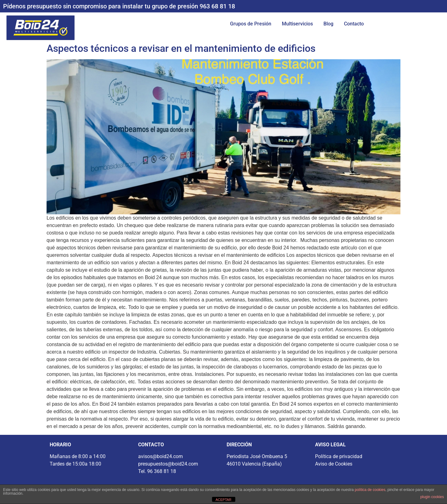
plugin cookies (432, 497)
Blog (328, 24)
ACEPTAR (223, 500)
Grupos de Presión (251, 24)
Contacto (354, 24)
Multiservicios (297, 24)
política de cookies (370, 490)
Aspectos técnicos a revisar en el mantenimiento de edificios (181, 48)
